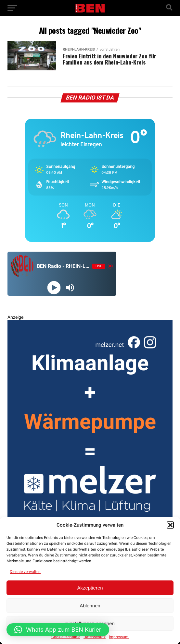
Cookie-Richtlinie (66, 637)
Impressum (119, 637)
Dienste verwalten (25, 572)
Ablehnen (90, 606)
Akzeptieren (90, 588)
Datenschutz (95, 637)
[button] (170, 525)
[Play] (54, 287)
